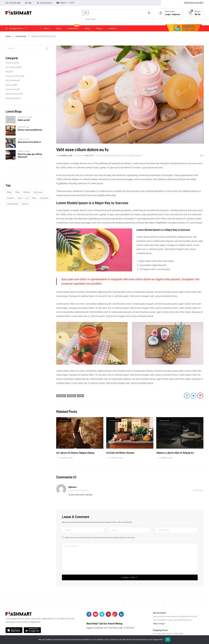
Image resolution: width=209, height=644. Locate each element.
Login (167, 14)
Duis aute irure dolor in (29, 142)
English (61, 3)
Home (8, 36)
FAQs (30, 3)
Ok (168, 639)
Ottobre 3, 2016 (24, 127)
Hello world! (24, 120)
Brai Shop (89, 155)
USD (72, 3)
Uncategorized (12, 98)
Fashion (11, 198)
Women (25, 204)
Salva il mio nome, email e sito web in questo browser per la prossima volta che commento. (100, 537)
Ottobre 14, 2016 (66, 155)
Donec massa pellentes (30, 130)
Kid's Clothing (12, 80)
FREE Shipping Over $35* (194, 2)
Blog (8, 71)
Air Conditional (12, 67)
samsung (44, 198)
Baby (9, 192)
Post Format (11, 89)
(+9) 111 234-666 (14, 3)
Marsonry (10, 85)
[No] (205, 640)
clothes (27, 192)
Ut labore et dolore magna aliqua (75, 453)
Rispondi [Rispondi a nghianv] (198, 490)
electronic (38, 192)
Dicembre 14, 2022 (25, 117)
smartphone (13, 204)
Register (176, 14)
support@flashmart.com (182, 620)
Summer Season (13, 94)
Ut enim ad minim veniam (120, 453)
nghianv (73, 487)
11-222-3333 (161, 620)
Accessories (21, 36)
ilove (20, 198)
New (34, 198)
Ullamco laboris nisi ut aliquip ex (175, 453)
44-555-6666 (178, 634)
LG (27, 198)
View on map (159, 623)
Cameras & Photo (13, 76)
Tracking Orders (46, 3)
